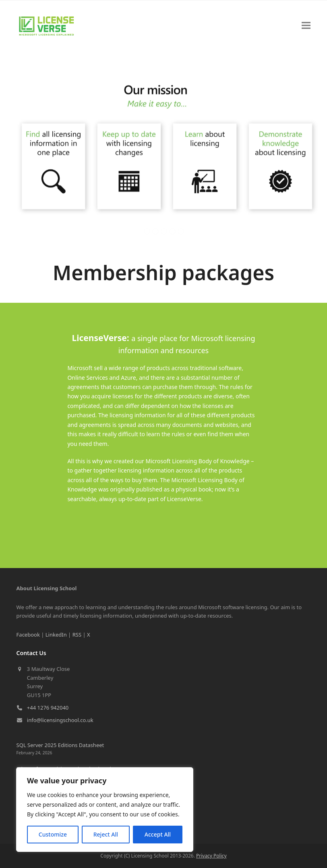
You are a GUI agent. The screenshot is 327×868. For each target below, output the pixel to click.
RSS (77, 635)
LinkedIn (56, 635)
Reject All (106, 834)
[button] (306, 26)
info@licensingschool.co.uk (60, 720)
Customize (53, 834)
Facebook (28, 635)
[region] (105, 810)
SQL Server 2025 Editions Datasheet (60, 745)
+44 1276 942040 (48, 708)
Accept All (158, 834)
